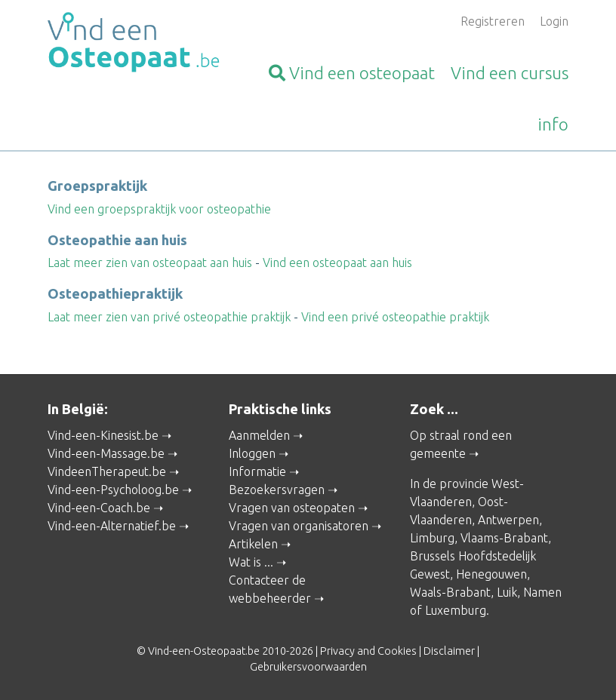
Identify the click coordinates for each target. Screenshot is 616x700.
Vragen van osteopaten (292, 508)
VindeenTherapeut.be (107, 471)
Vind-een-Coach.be (99, 508)
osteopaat (352, 73)
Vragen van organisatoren (299, 526)
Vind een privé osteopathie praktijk (395, 317)
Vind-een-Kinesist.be (103, 435)
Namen (542, 592)
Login (554, 21)
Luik (507, 592)
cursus (510, 73)
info (553, 124)
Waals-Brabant (450, 592)
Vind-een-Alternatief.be (112, 526)
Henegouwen (491, 574)
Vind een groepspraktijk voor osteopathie (159, 209)
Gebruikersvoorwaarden (308, 667)
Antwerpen (508, 520)
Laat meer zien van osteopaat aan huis (150, 262)
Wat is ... (251, 562)
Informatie (257, 471)
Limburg (432, 538)
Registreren (493, 21)
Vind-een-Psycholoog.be (113, 490)
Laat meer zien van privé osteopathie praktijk (169, 317)
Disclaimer (449, 651)
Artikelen (253, 544)
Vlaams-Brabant (504, 538)
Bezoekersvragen (277, 490)
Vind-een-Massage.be (106, 453)
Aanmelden (259, 435)
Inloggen (252, 453)
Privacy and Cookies (368, 651)
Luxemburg (456, 610)
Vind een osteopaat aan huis (337, 262)
